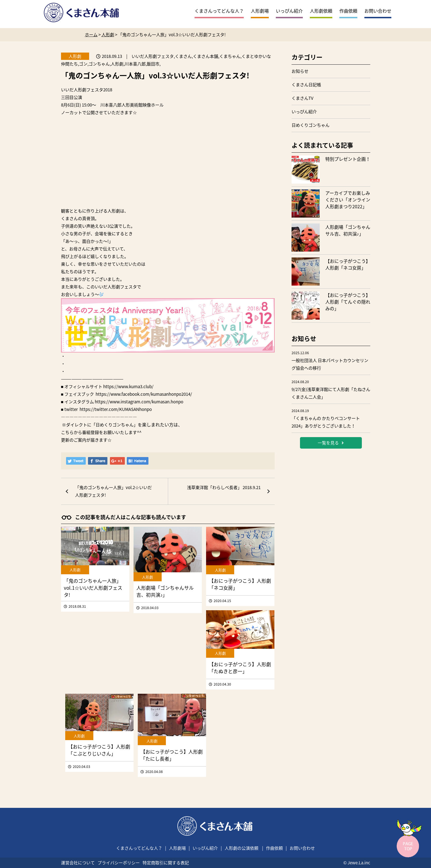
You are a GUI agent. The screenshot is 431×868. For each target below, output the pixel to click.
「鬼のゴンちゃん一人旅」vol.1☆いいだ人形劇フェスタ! (93, 588)
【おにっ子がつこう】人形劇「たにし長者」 (172, 755)
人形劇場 (260, 11)
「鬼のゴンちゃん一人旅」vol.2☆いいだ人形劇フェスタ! (113, 491)
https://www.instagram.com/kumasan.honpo (139, 402)
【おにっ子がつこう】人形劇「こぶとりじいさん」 (99, 750)
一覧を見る (331, 443)
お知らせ (300, 71)
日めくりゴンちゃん (311, 125)
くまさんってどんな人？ (219, 11)
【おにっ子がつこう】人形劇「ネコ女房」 (348, 264)
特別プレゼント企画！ (348, 159)
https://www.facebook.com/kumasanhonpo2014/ (144, 394)
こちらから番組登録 (80, 432)
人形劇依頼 (321, 11)
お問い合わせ (378, 11)
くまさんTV (303, 98)
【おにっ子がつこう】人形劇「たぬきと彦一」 (240, 668)
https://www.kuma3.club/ (128, 386)
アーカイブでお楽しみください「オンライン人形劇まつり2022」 (348, 200)
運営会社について (78, 863)
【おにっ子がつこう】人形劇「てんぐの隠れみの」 (348, 302)
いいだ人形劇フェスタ (82, 90)
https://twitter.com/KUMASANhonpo (116, 409)
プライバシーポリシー (119, 863)
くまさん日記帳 (306, 85)
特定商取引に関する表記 (166, 863)
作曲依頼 (348, 11)
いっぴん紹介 (289, 11)
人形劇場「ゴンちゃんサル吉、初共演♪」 (165, 591)
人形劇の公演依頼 (242, 848)
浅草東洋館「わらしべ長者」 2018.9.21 (224, 487)
